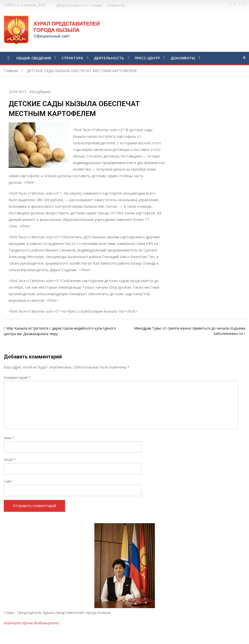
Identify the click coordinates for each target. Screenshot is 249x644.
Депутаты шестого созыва (79, 5)
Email (10, 460)
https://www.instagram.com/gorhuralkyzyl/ (245, 5)
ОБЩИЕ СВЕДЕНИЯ (34, 58)
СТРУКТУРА (72, 58)
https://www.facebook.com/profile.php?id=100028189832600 (230, 5)
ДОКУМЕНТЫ (183, 58)
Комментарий (17, 377)
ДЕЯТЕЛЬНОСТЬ (109, 58)
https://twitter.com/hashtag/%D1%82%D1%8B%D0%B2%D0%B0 (235, 5)
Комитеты (116, 5)
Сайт (8, 481)
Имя (9, 438)
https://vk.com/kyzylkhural (240, 5)
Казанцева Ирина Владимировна (31, 623)
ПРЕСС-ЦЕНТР (147, 58)
